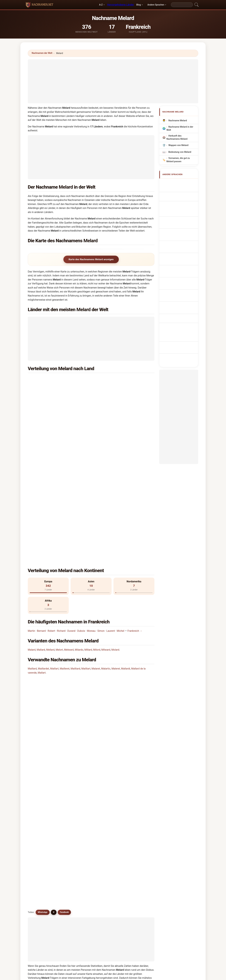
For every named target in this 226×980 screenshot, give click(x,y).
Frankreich (49, 379)
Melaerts (73, 831)
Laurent (111, 512)
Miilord (40, 831)
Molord (72, 808)
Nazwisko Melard (179, 219)
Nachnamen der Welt (42, 53)
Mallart (42, 554)
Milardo (79, 531)
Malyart (137, 823)
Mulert (104, 838)
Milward (106, 531)
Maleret (116, 550)
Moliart (72, 846)
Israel (111, 394)
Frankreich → (135, 512)
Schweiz (112, 410)
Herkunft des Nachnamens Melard (177, 137)
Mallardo (137, 816)
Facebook (64, 641)
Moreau (91, 512)
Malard (32, 531)
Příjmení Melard (178, 231)
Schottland (114, 417)
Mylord (104, 785)
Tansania (48, 410)
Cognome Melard (179, 200)
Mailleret (65, 550)
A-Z (101, 5)
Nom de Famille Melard (182, 195)
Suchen (140, 874)
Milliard (137, 838)
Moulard (105, 793)
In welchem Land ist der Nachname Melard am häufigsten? (64, 578)
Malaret (96, 550)
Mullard (137, 785)
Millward (41, 846)
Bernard (41, 512)
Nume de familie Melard (182, 254)
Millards (40, 838)
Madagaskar (50, 433)
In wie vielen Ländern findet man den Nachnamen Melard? (64, 598)
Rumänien (49, 440)
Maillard (32, 550)
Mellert (104, 831)
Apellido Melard (178, 183)
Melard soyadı (177, 266)
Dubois (81, 512)
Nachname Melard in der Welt (180, 128)
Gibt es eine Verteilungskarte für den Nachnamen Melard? (64, 619)
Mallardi (126, 550)
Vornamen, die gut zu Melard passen (178, 160)
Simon (101, 512)
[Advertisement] (113, 81)
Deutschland (50, 417)
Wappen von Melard (178, 145)
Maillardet (43, 550)
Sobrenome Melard (180, 214)
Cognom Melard (178, 207)
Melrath (137, 831)
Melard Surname (179, 189)
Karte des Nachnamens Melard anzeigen (91, 259)
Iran (45, 402)
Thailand (48, 394)
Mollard (105, 808)
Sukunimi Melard (179, 243)
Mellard (50, 531)
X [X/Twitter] (54, 641)
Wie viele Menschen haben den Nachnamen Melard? (60, 609)
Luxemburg (114, 425)
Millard (88, 531)
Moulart (105, 823)
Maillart (54, 550)
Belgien (112, 379)
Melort (59, 531)
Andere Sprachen (156, 5)
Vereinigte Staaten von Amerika (125, 387)
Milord (97, 531)
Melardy (73, 777)
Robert (51, 512)
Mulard (40, 777)
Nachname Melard (178, 121)
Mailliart (86, 550)
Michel (120, 512)
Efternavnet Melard (180, 237)
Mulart (72, 800)
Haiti (46, 425)
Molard (115, 531)
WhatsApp (43, 641)
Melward (69, 531)
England (48, 387)
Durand (71, 512)
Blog (139, 5)
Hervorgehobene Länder (120, 5)
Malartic (106, 550)
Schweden (113, 402)
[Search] (182, 5)
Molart (72, 816)
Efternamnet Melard (180, 260)
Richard (61, 512)
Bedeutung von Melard (180, 152)
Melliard (73, 793)
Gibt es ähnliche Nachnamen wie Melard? (54, 630)
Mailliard (75, 550)
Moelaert (105, 846)
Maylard (40, 793)
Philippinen (114, 433)
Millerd (72, 838)
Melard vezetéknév (180, 249)
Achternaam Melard (180, 225)
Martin (31, 512)
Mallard (41, 531)
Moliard (40, 800)
